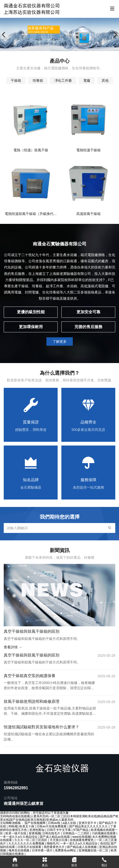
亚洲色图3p (37, 830)
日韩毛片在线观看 (30, 847)
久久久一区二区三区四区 (31, 840)
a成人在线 (70, 823)
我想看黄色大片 (55, 847)
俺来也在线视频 (19, 850)
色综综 (105, 843)
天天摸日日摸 (59, 840)
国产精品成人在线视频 (82, 847)
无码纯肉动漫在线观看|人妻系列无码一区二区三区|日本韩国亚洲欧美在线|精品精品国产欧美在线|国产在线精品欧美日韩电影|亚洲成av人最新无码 (59, 818)
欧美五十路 (27, 826)
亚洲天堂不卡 (88, 823)
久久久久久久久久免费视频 (27, 843)
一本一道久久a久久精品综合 (19, 837)
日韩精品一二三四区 (76, 833)
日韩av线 (54, 823)
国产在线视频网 (35, 823)
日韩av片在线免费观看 (52, 826)
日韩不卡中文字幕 (59, 830)
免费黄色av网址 (66, 850)
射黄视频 (35, 833)
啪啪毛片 (53, 843)
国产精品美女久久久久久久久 (89, 826)
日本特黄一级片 (43, 850)
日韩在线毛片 (52, 833)
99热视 (13, 826)
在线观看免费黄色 (82, 840)
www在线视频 (81, 837)
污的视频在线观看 (104, 833)
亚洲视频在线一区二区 (94, 850)
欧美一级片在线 (16, 833)
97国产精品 (81, 830)
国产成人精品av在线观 (55, 837)
